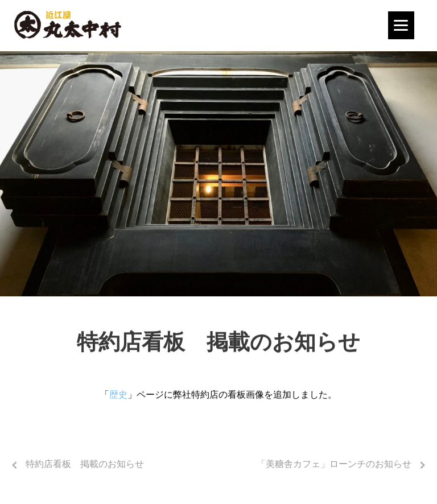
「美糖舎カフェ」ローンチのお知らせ (334, 464)
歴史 (118, 396)
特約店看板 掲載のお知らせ (85, 464)
